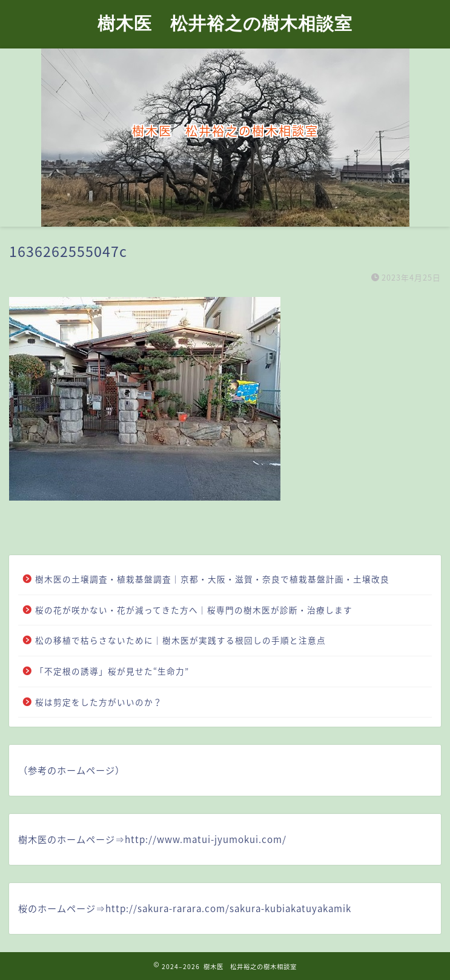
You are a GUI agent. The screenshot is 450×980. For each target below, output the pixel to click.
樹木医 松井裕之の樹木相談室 (225, 23)
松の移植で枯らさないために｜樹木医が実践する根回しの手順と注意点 (180, 640)
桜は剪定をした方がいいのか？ (99, 702)
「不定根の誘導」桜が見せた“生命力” (112, 671)
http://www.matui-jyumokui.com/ (206, 839)
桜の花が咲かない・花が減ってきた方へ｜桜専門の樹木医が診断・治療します (194, 610)
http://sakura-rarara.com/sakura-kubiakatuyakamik (228, 908)
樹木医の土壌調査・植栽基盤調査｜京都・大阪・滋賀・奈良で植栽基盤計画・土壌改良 (212, 579)
